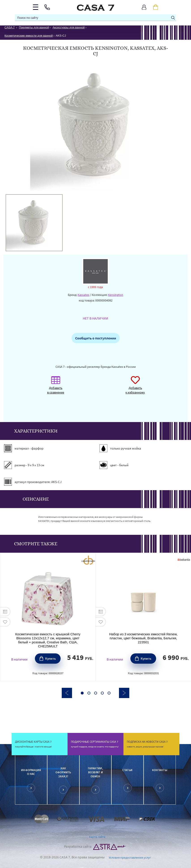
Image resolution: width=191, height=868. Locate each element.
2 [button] (89, 693)
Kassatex (83, 295)
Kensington (116, 295)
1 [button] (82, 693)
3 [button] (96, 693)
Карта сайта (97, 837)
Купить (51, 658)
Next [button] (124, 693)
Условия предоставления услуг (130, 858)
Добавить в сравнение (56, 387)
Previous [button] (67, 693)
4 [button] (102, 693)
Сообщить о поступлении (96, 338)
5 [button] (109, 693)
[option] (34, 223)
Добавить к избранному (135, 387)
